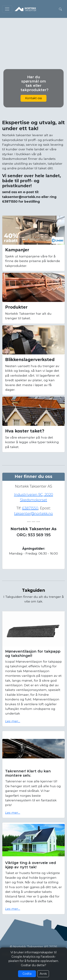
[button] (60, 9)
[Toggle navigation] (7, 9)
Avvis (43, 974)
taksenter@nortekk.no (33, 514)
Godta (27, 974)
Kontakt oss (33, 98)
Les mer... (13, 721)
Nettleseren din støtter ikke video (33, 35)
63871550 (30, 508)
